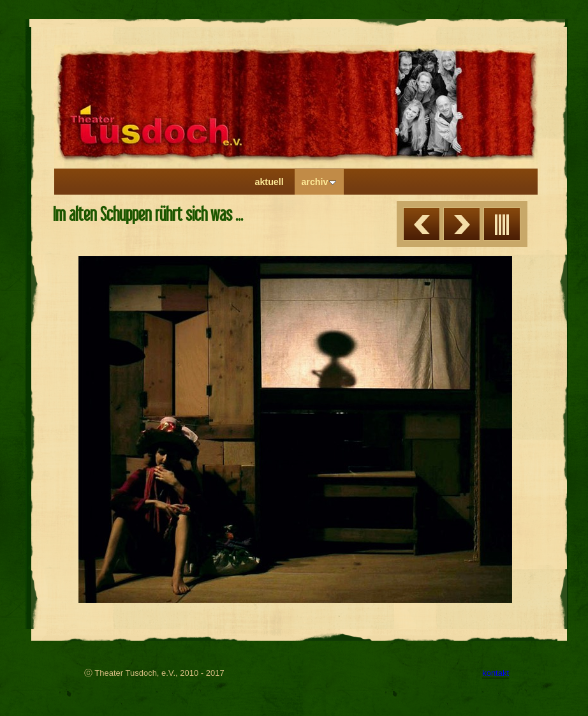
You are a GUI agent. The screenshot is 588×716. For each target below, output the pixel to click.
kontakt (496, 673)
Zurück (422, 224)
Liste (502, 224)
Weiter (462, 224)
